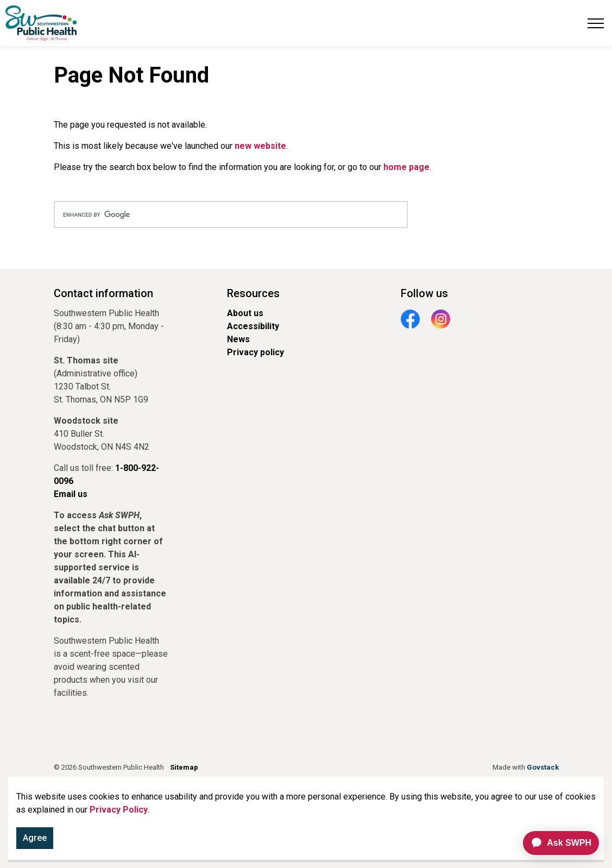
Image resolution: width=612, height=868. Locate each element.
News (238, 339)
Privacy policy (255, 352)
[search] (231, 215)
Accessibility (253, 326)
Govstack (543, 767)
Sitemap (184, 767)
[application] (556, 843)
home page (406, 167)
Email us (71, 494)
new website (260, 146)
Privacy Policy (119, 812)
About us (245, 313)
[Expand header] (596, 23)
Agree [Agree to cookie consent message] (35, 840)
